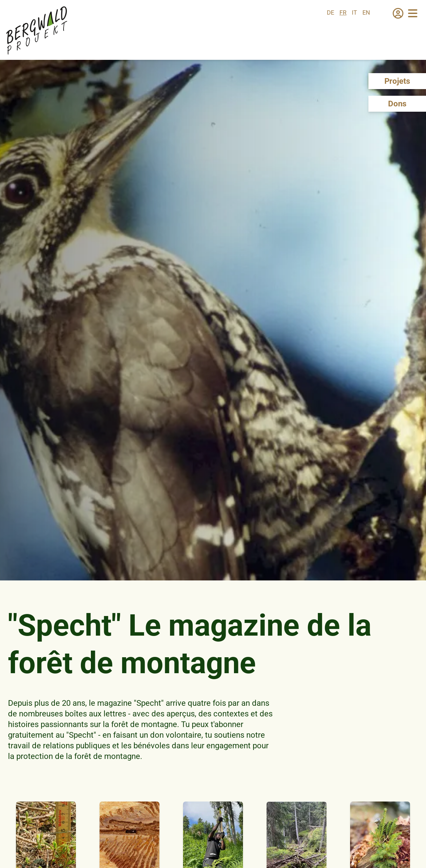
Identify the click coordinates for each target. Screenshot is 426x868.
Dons (397, 104)
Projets (397, 81)
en (366, 12)
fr (343, 12)
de (330, 12)
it (354, 12)
